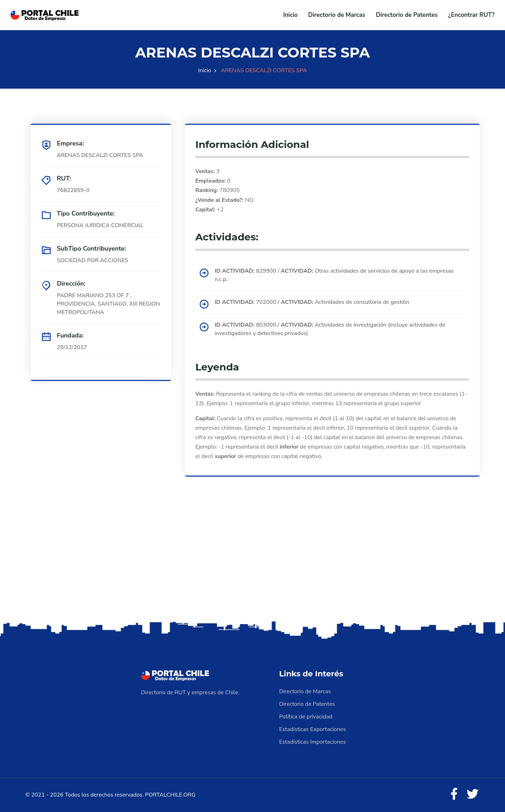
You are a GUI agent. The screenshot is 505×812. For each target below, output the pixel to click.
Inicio (291, 15)
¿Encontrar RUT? (471, 15)
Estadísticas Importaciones (312, 742)
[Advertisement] (252, 564)
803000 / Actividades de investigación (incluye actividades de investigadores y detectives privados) (330, 329)
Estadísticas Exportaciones (312, 729)
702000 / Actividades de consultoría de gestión (312, 302)
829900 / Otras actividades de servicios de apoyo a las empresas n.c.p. (334, 275)
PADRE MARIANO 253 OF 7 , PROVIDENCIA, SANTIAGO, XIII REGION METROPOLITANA (108, 304)
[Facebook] (454, 794)
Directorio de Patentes (407, 15)
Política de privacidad (306, 717)
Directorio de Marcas (337, 15)
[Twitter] (473, 794)
